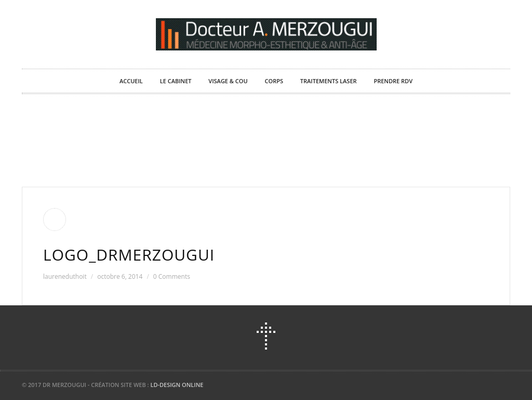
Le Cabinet (176, 81)
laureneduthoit (65, 276)
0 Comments (172, 276)
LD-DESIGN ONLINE (177, 385)
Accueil (131, 81)
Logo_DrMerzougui (129, 255)
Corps (274, 81)
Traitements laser (329, 81)
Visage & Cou (228, 81)
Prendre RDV (393, 81)
